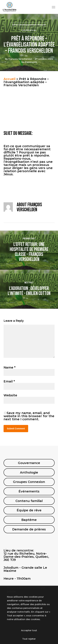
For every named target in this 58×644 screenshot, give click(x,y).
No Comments (29, 62)
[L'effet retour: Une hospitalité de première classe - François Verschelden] (29, 250)
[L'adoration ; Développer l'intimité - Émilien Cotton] (29, 289)
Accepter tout (29, 630)
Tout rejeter (29, 639)
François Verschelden (20, 59)
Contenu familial (29, 501)
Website (10, 395)
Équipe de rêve (29, 510)
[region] (29, 615)
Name (10, 367)
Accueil (10, 79)
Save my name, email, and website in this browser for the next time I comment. (29, 416)
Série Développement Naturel (29, 25)
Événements (29, 491)
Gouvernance (29, 463)
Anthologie (29, 472)
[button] (54, 7)
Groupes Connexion (29, 482)
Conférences (29, 30)
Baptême (29, 520)
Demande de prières (29, 529)
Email (9, 381)
